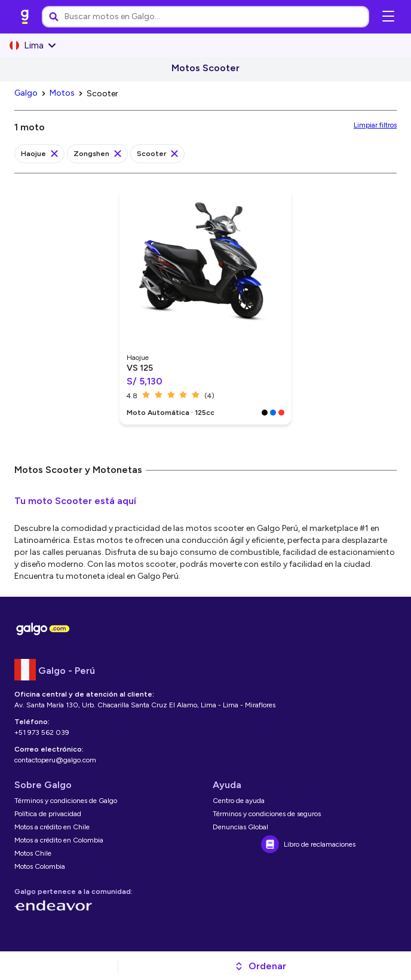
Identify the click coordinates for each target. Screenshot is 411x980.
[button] (260, 966)
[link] (25, 17)
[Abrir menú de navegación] (388, 17)
